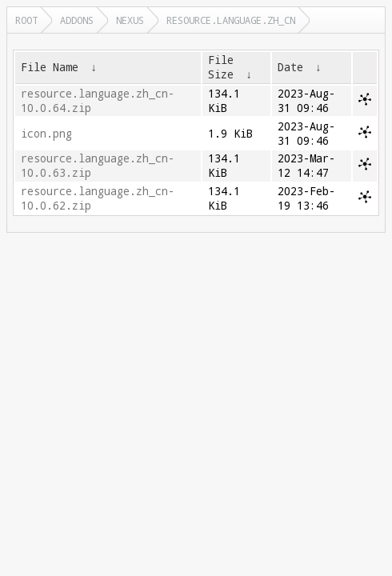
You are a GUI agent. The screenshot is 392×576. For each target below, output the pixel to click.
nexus (130, 20)
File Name (50, 67)
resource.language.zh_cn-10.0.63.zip (98, 166)
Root (26, 20)
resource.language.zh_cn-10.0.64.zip (98, 101)
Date (290, 67)
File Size (221, 67)
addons (77, 20)
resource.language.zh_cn (231, 20)
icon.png (46, 134)
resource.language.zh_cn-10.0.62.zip (98, 198)
